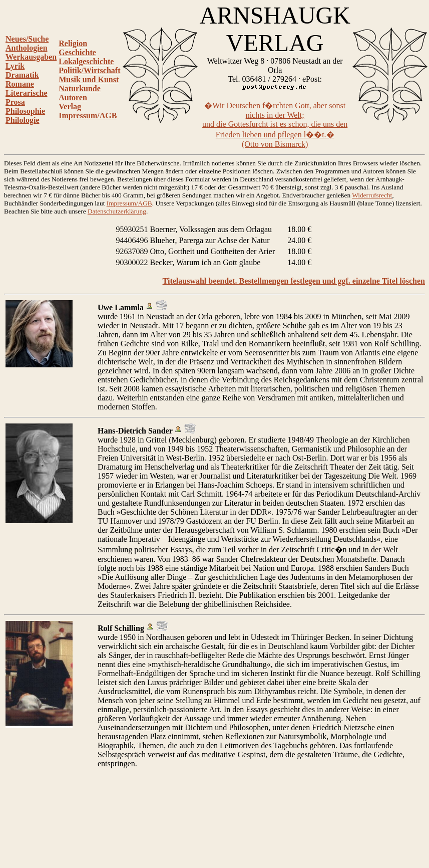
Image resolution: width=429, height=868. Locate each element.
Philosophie (25, 111)
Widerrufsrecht (372, 195)
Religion (73, 43)
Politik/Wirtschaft (89, 70)
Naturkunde (80, 88)
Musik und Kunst (89, 79)
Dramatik (22, 75)
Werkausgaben (31, 57)
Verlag (70, 106)
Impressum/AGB (88, 116)
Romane (20, 84)
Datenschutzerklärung (117, 211)
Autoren (73, 97)
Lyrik (15, 66)
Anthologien (27, 48)
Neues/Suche (27, 39)
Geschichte (77, 52)
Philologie (23, 120)
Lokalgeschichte (86, 61)
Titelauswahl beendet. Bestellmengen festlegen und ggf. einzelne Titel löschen (294, 281)
